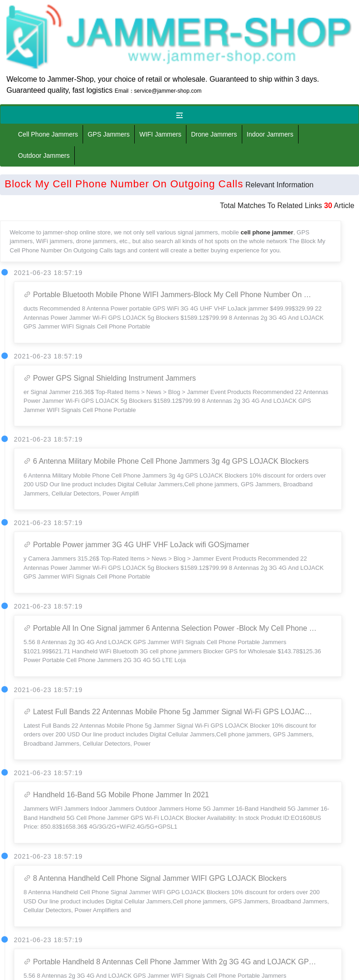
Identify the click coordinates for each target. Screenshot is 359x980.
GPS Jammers (109, 134)
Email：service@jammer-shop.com (158, 91)
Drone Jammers (214, 134)
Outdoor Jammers (44, 155)
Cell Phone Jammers (48, 134)
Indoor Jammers (270, 134)
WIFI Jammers (160, 134)
